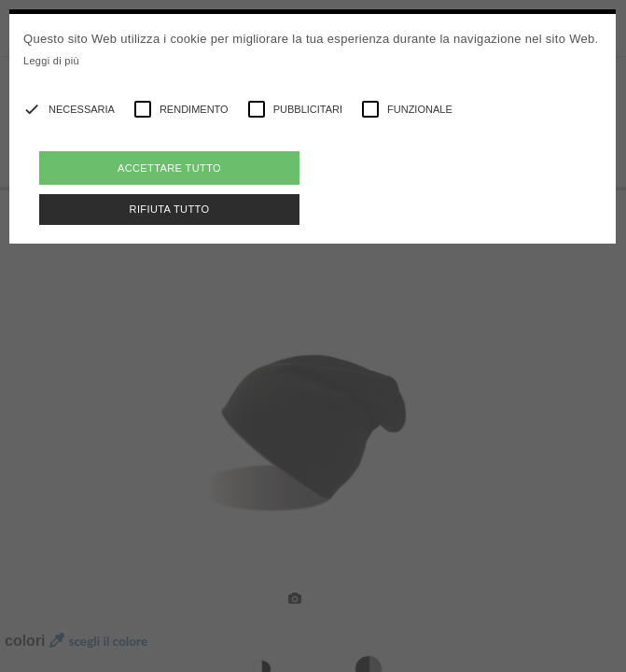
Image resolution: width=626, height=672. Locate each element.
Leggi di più (51, 61)
